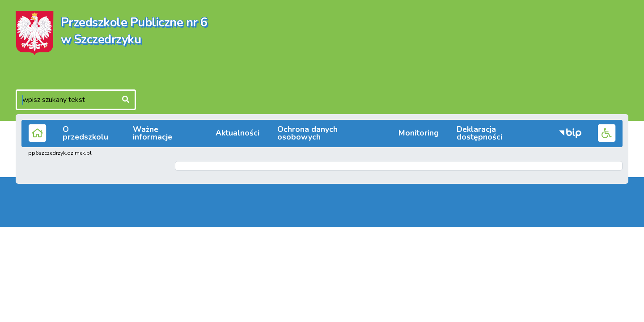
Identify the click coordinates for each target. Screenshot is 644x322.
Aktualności (237, 133)
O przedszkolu (85, 133)
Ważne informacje (153, 133)
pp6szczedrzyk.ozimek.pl (60, 153)
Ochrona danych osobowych (307, 133)
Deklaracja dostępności (479, 133)
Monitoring (419, 133)
